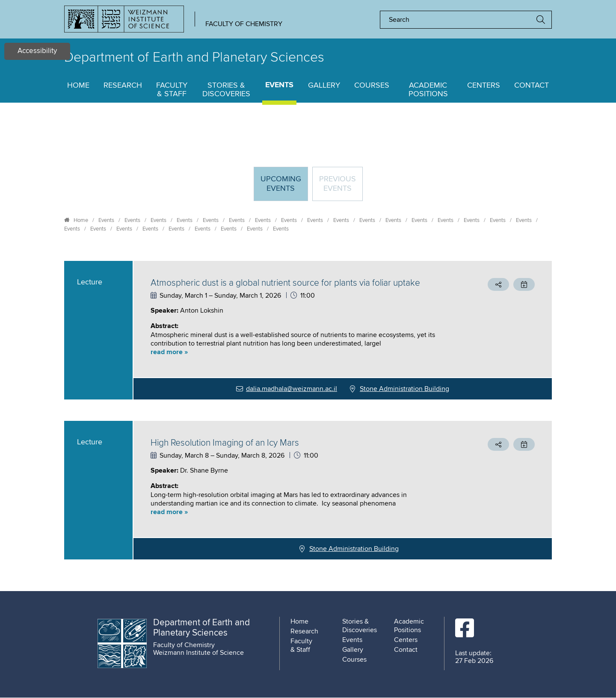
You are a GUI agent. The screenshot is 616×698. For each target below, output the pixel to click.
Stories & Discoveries (226, 90)
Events (279, 85)
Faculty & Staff (172, 90)
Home (78, 86)
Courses (372, 86)
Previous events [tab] (338, 184)
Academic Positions (428, 90)
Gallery (324, 86)
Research (123, 86)
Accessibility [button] (37, 51)
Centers (484, 86)
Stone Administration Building (404, 389)
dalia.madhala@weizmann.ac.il (292, 389)
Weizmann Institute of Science (198, 653)
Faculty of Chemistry (244, 24)
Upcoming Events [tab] (284, 188)
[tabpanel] (308, 410)
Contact (532, 86)
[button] (297, 352)
